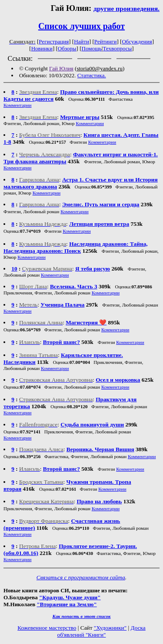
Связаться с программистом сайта (81, 577)
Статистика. (92, 75)
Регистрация (54, 41)
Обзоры (67, 48)
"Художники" (110, 628)
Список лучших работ (81, 26)
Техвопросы (117, 48)
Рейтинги (106, 41)
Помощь (92, 48)
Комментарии (18, 105)
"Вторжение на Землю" (67, 604)
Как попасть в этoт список (82, 616)
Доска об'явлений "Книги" (101, 631)
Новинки (42, 48)
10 (14, 269)
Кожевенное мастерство (47, 628)
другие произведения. (126, 8)
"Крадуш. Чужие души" (70, 597)
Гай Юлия (61, 68)
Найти (81, 41)
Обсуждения (137, 41)
